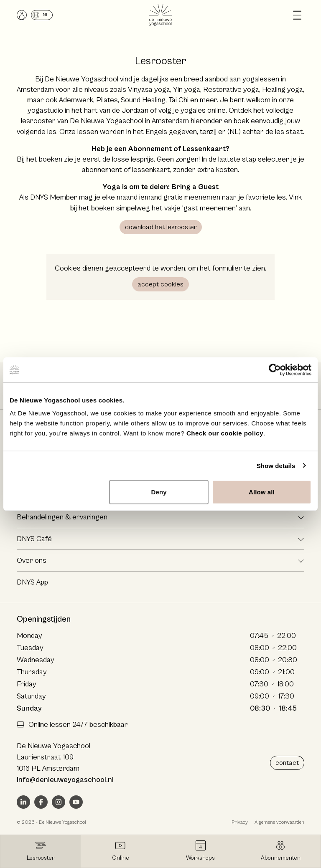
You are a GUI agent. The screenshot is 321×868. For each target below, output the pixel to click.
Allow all (262, 492)
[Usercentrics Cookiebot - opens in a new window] (275, 369)
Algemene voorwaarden (279, 822)
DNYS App (32, 582)
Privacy (240, 822)
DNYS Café (34, 539)
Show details (276, 465)
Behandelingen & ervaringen (62, 517)
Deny (159, 492)
